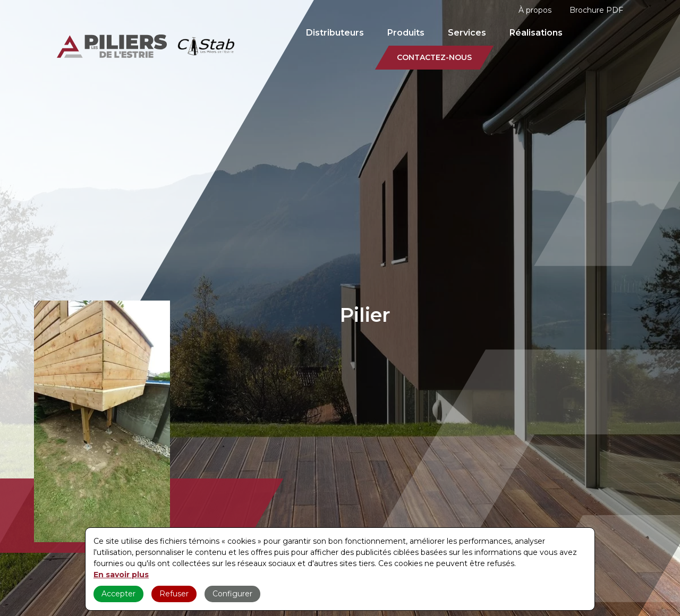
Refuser (174, 594)
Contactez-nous (434, 57)
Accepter (118, 594)
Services (467, 33)
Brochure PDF (596, 10)
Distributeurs (335, 33)
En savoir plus (121, 575)
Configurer (232, 594)
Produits (406, 33)
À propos (535, 10)
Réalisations (536, 33)
